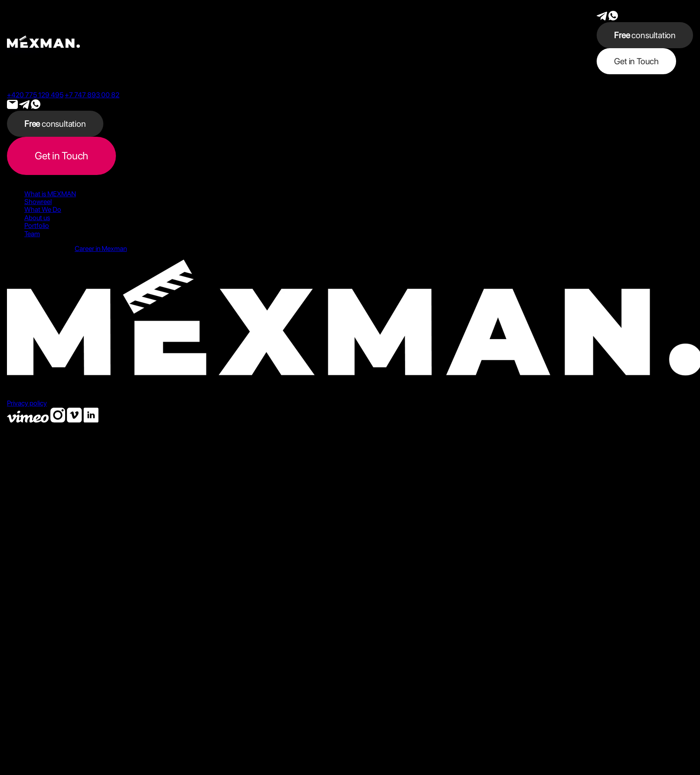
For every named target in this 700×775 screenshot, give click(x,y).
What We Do (43, 209)
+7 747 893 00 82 (92, 95)
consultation (645, 35)
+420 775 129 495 (35, 95)
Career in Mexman (101, 249)
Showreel (38, 202)
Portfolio (37, 226)
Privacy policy (27, 403)
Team (32, 234)
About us (37, 218)
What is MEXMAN (50, 194)
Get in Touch (636, 61)
